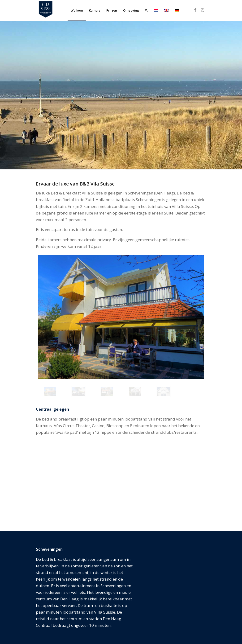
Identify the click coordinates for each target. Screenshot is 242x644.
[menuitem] (77, 10)
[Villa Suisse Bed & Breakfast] (45, 10)
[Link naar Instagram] (203, 10)
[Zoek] (146, 10)
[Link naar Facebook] (195, 10)
